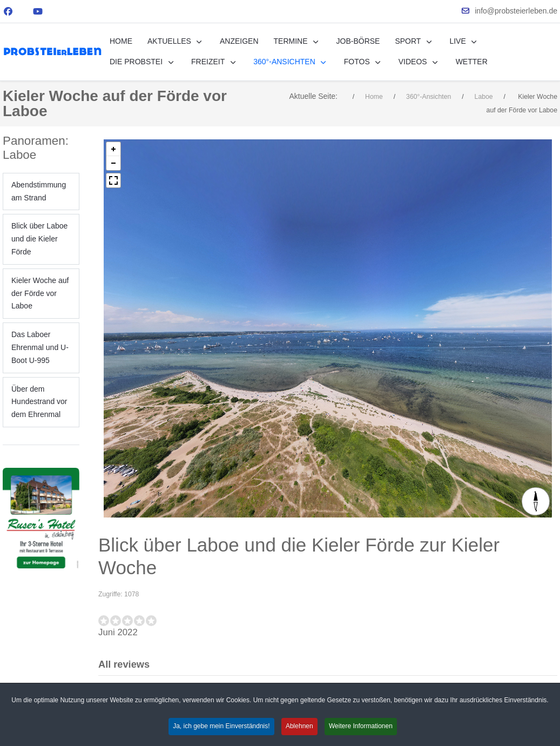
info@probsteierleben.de (516, 11)
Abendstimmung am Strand (39, 191)
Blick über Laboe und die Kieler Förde (39, 239)
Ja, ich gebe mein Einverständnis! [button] (221, 726)
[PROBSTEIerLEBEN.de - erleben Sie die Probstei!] (52, 52)
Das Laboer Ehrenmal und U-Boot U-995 (40, 347)
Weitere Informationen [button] (361, 726)
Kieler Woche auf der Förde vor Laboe (40, 293)
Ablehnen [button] (299, 726)
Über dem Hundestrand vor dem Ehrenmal (39, 402)
